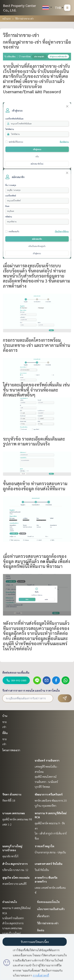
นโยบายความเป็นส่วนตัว (51, 909)
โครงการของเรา (11, 750)
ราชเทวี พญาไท (44, 846)
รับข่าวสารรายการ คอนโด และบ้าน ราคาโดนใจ (31, 690)
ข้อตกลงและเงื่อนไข (48, 902)
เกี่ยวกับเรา (43, 916)
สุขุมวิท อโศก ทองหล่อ (16, 877)
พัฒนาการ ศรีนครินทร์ (49, 794)
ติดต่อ (41, 930)
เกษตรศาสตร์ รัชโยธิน (49, 864)
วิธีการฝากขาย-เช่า (48, 923)
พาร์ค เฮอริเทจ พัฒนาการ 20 (51, 800)
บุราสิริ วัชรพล (42, 787)
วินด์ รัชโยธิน (42, 870)
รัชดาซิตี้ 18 (9, 800)
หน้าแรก (7, 19)
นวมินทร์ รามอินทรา (47, 760)
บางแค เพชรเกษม (14, 813)
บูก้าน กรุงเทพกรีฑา (45, 806)
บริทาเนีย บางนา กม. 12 (15, 870)
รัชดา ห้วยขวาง (12, 794)
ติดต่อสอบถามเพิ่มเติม (16, 672)
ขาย (5, 722)
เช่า (4, 727)
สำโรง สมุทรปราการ (15, 864)
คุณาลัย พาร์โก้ (10, 856)
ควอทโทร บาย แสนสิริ (14, 884)
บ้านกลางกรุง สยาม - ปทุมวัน (50, 852)
